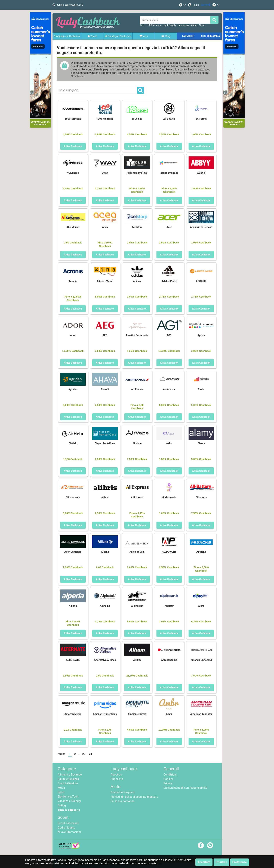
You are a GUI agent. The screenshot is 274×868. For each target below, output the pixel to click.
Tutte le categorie (69, 810)
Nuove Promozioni (69, 832)
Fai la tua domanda (123, 801)
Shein (202, 25)
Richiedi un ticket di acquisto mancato (134, 797)
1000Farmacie (154, 25)
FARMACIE (188, 36)
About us (116, 775)
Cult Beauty (170, 25)
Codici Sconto (67, 828)
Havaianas (183, 25)
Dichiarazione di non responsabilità (185, 788)
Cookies (169, 779)
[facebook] (201, 845)
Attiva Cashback (73, 146)
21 (91, 754)
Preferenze (240, 862)
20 (84, 754)
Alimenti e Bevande (70, 775)
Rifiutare (221, 862)
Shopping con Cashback (67, 36)
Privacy (168, 783)
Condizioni (170, 775)
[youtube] (210, 845)
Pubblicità (117, 779)
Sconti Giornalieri (68, 823)
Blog (166, 36)
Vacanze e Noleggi (69, 801)
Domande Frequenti (123, 792)
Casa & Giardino (68, 783)
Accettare (204, 862)
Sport (61, 792)
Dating (62, 805)
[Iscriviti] (205, 5)
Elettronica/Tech (68, 797)
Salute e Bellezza (68, 779)
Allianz (194, 25)
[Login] (193, 5)
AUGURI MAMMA (210, 36)
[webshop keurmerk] (69, 848)
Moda (61, 788)
